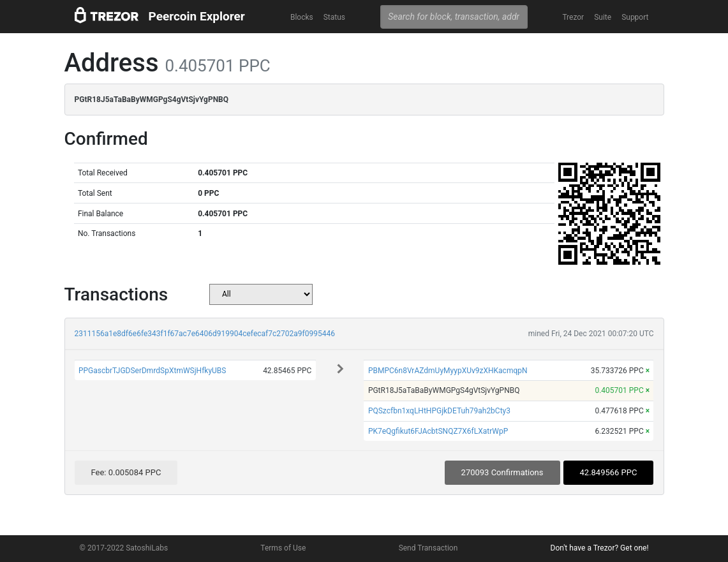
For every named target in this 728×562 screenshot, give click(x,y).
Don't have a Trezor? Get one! (600, 548)
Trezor (573, 17)
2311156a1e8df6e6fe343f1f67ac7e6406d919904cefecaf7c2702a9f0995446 (205, 334)
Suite (603, 17)
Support (635, 17)
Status (334, 17)
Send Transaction (428, 548)
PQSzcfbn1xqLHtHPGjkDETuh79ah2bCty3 (439, 411)
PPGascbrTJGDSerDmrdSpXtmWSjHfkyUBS (152, 371)
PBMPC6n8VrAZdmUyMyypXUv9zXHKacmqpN (448, 371)
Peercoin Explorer (197, 16)
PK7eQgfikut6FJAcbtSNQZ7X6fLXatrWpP (438, 431)
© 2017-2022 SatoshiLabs (124, 548)
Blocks (302, 17)
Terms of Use (283, 548)
